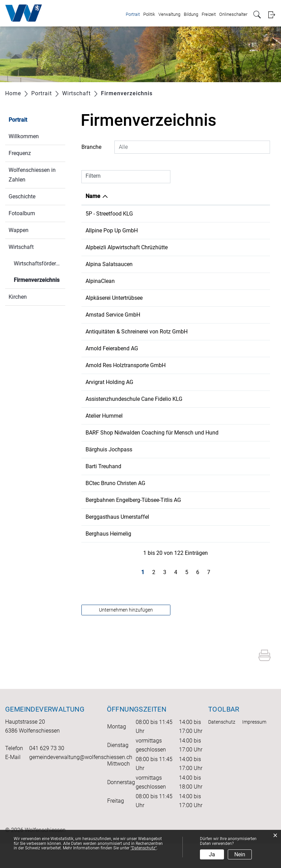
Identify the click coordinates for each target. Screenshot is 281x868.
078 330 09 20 (207, 214)
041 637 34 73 (207, 357)
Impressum (254, 747)
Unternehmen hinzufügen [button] (126, 635)
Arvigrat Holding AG (109, 390)
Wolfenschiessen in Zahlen (32, 175)
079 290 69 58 (207, 298)
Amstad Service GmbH (113, 315)
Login (272, 15)
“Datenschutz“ (144, 848)
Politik (149, 14)
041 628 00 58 (207, 332)
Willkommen (24, 136)
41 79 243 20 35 (209, 432)
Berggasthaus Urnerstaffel (117, 542)
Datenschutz (222, 747)
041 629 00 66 (207, 315)
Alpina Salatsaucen (109, 264)
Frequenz (20, 153)
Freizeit (209, 14)
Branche (91, 147)
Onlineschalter (233, 14)
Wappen (19, 230)
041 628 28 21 (207, 247)
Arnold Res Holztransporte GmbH (126, 373)
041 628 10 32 (207, 373)
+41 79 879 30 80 (211, 230)
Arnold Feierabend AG (112, 357)
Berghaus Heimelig (108, 558)
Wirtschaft (21, 247)
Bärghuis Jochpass (109, 474)
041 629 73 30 (47, 773)
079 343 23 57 (207, 449)
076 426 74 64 (207, 264)
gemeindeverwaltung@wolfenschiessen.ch (81, 782)
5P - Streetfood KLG (109, 214)
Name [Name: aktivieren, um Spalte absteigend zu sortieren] (93, 196)
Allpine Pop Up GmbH (112, 230)
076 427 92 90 (207, 281)
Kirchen (18, 297)
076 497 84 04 (207, 407)
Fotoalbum (22, 213)
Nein (240, 854)
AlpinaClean (100, 281)
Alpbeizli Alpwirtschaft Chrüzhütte (127, 247)
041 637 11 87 (207, 474)
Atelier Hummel (104, 432)
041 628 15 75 (207, 542)
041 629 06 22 (207, 508)
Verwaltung (169, 14)
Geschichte (22, 196)
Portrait (133, 14)
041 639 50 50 (207, 525)
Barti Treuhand (103, 491)
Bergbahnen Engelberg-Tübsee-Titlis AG (133, 525)
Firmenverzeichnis (40, 279)
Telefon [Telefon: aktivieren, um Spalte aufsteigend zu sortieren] (199, 196)
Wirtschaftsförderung (40, 263)
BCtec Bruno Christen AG (115, 508)
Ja (212, 854)
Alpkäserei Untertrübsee (114, 298)
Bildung (191, 14)
